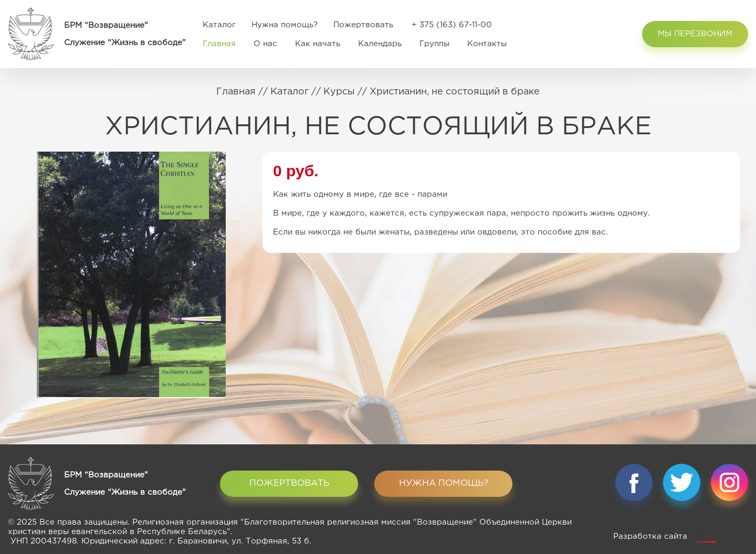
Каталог (219, 25)
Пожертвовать (363, 25)
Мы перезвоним (695, 34)
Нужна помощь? (285, 25)
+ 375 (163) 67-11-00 (452, 25)
